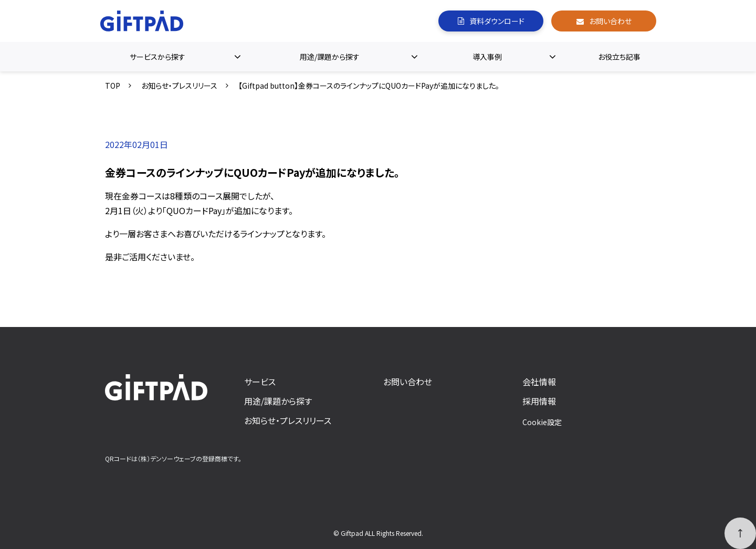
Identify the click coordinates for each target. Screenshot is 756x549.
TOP (113, 86)
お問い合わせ (610, 21)
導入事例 (487, 57)
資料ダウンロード (497, 21)
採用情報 (539, 401)
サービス (260, 382)
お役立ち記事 (619, 57)
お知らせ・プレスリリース (179, 86)
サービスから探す (157, 57)
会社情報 (539, 382)
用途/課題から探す (330, 57)
